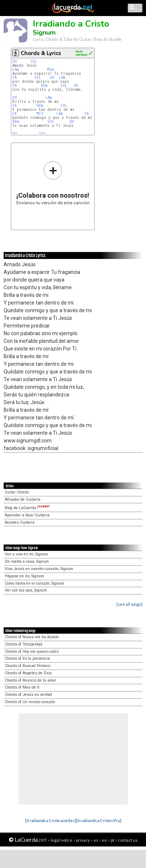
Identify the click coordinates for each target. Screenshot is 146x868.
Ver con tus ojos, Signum (26, 590)
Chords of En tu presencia (27, 658)
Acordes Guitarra (20, 522)
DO (15, 61)
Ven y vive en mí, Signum (26, 554)
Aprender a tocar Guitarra (27, 515)
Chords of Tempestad (23, 644)
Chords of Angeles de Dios (28, 673)
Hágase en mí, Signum (24, 576)
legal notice (62, 840)
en (104, 840)
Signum (44, 32)
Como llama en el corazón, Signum (34, 583)
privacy (83, 840)
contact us (128, 840)
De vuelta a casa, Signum (27, 561)
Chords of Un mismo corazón (30, 702)
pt (113, 840)
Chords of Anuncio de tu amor (30, 680)
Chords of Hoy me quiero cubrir (32, 652)
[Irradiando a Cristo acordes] (51, 820)
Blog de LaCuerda (27, 508)
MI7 (40, 114)
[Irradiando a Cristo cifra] (99, 820)
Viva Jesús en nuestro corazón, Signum (39, 569)
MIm (50, 69)
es (96, 840)
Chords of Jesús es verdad (28, 695)
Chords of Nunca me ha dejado (32, 637)
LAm (15, 69)
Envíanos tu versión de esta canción (53, 183)
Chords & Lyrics (41, 53)
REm (44, 86)
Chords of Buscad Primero (27, 666)
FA (15, 77)
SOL (34, 61)
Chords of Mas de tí (22, 687)
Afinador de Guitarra (23, 499)
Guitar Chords (17, 492)
